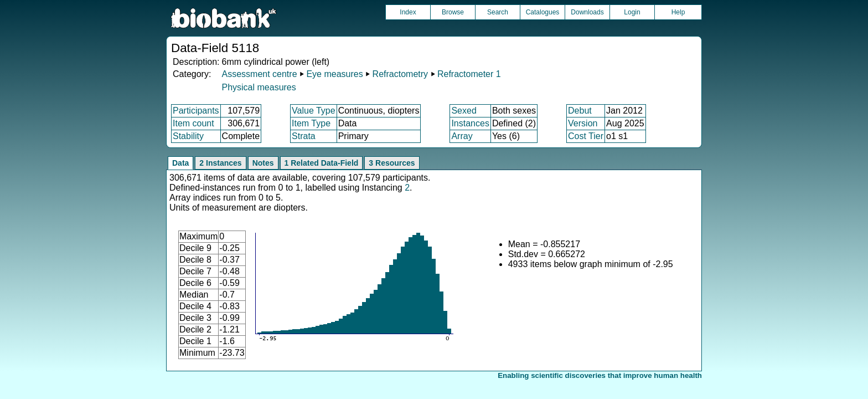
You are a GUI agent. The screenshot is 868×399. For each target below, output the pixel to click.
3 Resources (392, 163)
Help (678, 12)
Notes (263, 163)
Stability (188, 136)
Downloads (587, 12)
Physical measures (259, 87)
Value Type (314, 111)
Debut (580, 111)
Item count (193, 123)
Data (180, 163)
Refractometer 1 (469, 74)
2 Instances (220, 163)
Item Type (311, 123)
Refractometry (400, 74)
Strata (304, 136)
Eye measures (334, 74)
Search (498, 12)
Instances (470, 123)
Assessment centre (259, 74)
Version (583, 123)
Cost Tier (586, 136)
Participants (196, 111)
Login (632, 12)
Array (462, 136)
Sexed (464, 111)
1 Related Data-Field (322, 163)
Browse (453, 12)
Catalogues (543, 12)
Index (408, 12)
